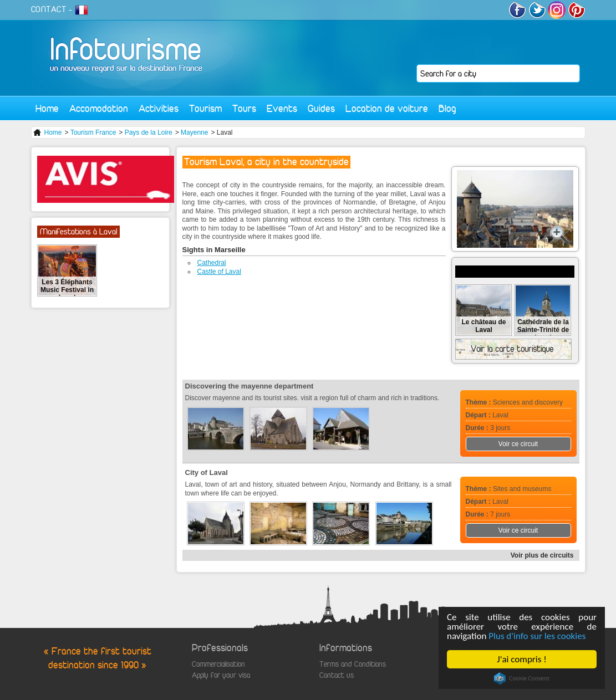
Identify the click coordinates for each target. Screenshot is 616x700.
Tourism (205, 108)
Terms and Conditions (353, 664)
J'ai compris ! (521, 659)
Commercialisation (218, 664)
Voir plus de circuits (542, 555)
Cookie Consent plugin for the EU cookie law (522, 678)
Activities (159, 108)
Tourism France (93, 132)
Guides (321, 108)
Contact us (337, 675)
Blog (447, 108)
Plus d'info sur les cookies (537, 636)
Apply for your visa (221, 675)
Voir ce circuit (518, 444)
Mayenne (194, 132)
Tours (244, 108)
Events (282, 108)
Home (47, 108)
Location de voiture (387, 108)
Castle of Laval (219, 272)
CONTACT (49, 9)
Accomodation (99, 108)
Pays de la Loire (149, 132)
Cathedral (212, 263)
